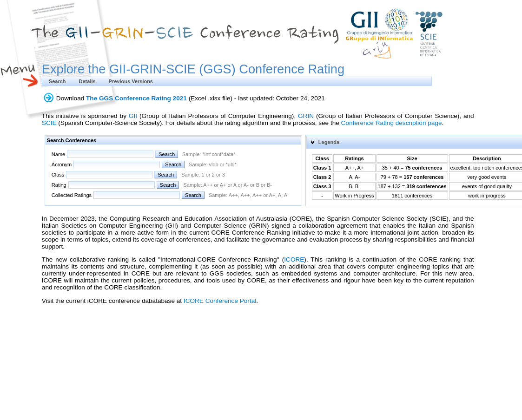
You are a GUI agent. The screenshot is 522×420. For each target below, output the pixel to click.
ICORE (294, 259)
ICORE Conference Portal (220, 301)
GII (133, 116)
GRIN (306, 116)
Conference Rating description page (392, 123)
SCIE (49, 123)
